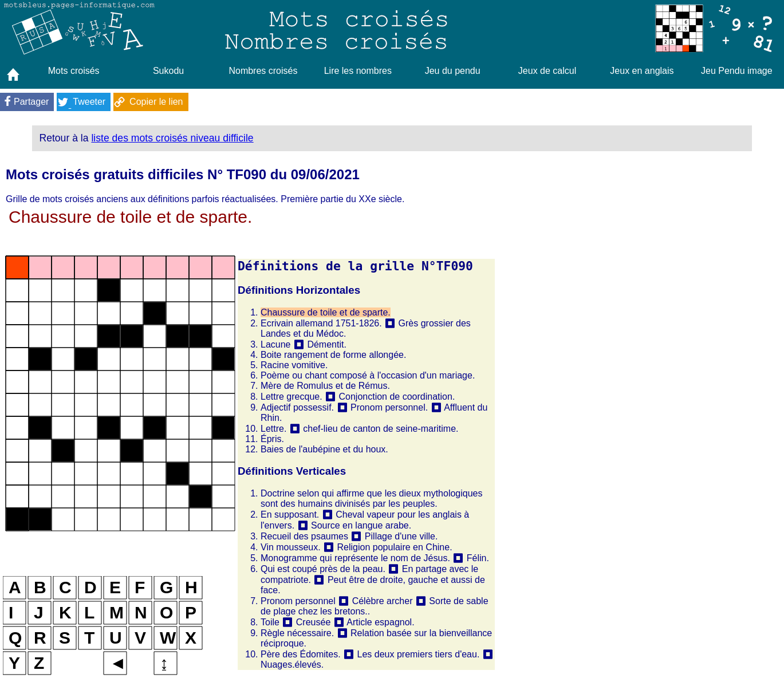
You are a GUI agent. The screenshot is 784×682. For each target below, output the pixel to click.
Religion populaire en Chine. (395, 547)
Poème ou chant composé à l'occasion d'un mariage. (368, 375)
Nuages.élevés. (292, 665)
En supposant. (290, 515)
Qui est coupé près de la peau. (323, 569)
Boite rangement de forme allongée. (333, 355)
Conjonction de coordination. (397, 397)
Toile (270, 622)
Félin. (478, 558)
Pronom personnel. (389, 407)
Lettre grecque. (291, 397)
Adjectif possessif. (297, 407)
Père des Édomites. (301, 654)
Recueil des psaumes (304, 536)
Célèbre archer (383, 601)
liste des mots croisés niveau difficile (172, 138)
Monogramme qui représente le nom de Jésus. (355, 558)
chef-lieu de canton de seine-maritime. (381, 429)
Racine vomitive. (294, 365)
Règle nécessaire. (297, 633)
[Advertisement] (638, 333)
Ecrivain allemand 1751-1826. (321, 323)
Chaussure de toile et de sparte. (326, 312)
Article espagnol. (380, 622)
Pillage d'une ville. (401, 536)
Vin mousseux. (291, 547)
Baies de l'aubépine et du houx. (324, 449)
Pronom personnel (298, 601)
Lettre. (273, 429)
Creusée (313, 622)
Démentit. (326, 344)
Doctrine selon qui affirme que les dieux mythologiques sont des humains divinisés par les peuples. (371, 498)
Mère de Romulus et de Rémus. (325, 386)
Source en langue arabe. (361, 525)
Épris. (272, 439)
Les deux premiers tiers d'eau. (419, 654)
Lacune (276, 344)
